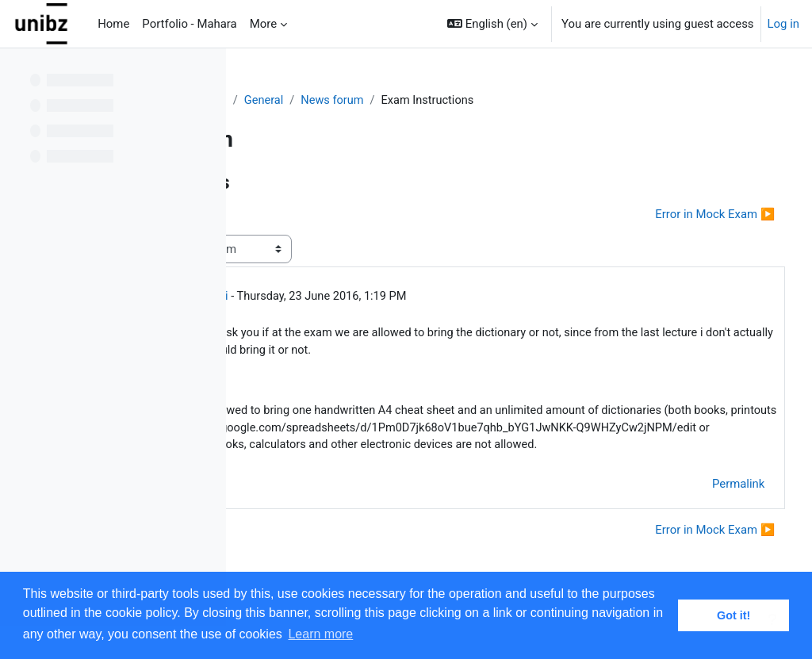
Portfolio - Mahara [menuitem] (189, 24)
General (454, 101)
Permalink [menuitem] (709, 523)
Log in (783, 24)
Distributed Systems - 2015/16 (337, 101)
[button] (492, 24)
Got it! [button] (733, 615)
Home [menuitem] (113, 24)
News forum (524, 101)
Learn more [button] (320, 634)
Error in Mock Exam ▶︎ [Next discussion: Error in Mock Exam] (686, 215)
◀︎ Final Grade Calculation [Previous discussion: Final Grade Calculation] (337, 215)
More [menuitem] (263, 24)
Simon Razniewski (369, 297)
